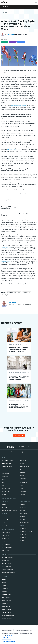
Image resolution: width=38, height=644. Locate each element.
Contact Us (15, 452)
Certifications (5, 523)
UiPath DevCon (24, 538)
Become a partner (6, 563)
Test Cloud (23, 494)
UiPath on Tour (24, 535)
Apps (3, 482)
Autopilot (4, 494)
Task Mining (23, 491)
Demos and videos (25, 522)
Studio (21, 488)
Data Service (23, 461)
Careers (4, 586)
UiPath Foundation (6, 610)
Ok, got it (6, 641)
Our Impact (5, 604)
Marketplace (23, 473)
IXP (21, 470)
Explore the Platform (7, 461)
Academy (4, 517)
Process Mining (24, 482)
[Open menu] (36, 2)
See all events (23, 544)
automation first (6, 261)
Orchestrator (23, 479)
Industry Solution (7, 295)
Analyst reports (24, 507)
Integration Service (25, 467)
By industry (4, 504)
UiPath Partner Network (7, 557)
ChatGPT (5, 42)
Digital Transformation (14, 292)
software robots (12, 150)
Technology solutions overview (9, 510)
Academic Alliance (6, 520)
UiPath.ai (4, 583)
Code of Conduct (6, 613)
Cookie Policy (10, 639)
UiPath (23, 541)
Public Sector (27, 292)
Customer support (7, 467)
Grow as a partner (6, 567)
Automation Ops (6, 491)
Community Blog (6, 544)
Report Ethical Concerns (8, 616)
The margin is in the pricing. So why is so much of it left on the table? (19, 406)
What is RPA (5, 526)
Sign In (24, 452)
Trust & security (6, 598)
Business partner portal (7, 570)
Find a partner (5, 560)
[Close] (37, 629)
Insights (22, 464)
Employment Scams (7, 619)
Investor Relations (6, 595)
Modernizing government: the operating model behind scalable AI (19, 378)
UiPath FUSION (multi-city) (27, 532)
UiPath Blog (23, 504)
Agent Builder (5, 476)
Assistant (4, 485)
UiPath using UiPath (7, 601)
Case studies (23, 510)
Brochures (22, 519)
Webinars (22, 516)
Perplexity (13, 42)
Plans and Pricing (6, 464)
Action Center (5, 473)
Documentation (6, 538)
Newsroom (4, 592)
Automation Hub (6, 488)
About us (4, 580)
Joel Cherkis (10, 35)
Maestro (22, 476)
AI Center (4, 479)
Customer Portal (6, 535)
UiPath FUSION (23, 529)
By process (4, 507)
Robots (22, 485)
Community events (7, 547)
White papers (23, 513)
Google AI (21, 42)
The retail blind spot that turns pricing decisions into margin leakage (18, 349)
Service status (5, 550)
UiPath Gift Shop (6, 607)
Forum (3, 541)
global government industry (19, 106)
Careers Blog (5, 589)
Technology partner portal (8, 573)
